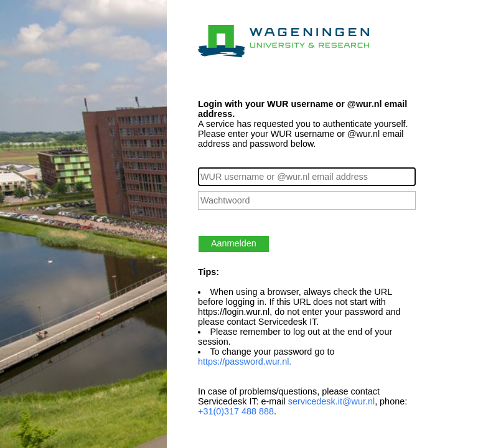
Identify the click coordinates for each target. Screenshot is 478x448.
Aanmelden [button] (234, 243)
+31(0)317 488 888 (236, 411)
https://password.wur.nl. (245, 362)
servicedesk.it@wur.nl (331, 401)
